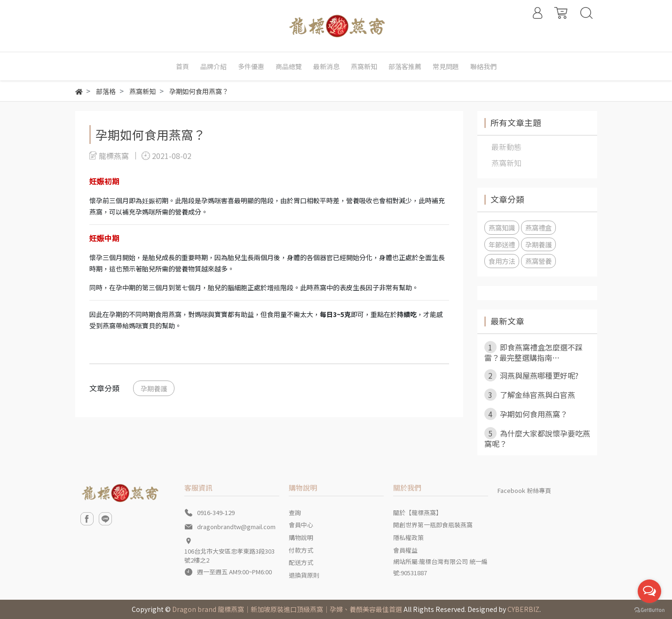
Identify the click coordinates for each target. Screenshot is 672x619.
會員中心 (301, 525)
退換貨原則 (304, 575)
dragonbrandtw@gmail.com (236, 527)
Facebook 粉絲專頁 (524, 490)
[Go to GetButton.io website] (649, 609)
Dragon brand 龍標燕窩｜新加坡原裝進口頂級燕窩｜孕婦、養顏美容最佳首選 (287, 609)
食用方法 (502, 261)
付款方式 (301, 550)
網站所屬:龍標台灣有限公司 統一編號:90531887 (440, 567)
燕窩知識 (502, 227)
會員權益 (405, 550)
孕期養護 (154, 388)
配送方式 (301, 562)
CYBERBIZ (523, 609)
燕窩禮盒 (538, 227)
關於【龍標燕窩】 (418, 512)
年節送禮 (502, 244)
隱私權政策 (408, 537)
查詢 (295, 512)
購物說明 (301, 537)
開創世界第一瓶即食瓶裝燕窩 (433, 525)
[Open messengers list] (649, 591)
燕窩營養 (538, 261)
